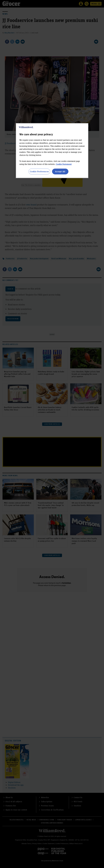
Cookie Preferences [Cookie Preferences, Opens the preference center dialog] (39, 171)
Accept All (60, 171)
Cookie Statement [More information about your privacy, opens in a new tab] (64, 164)
